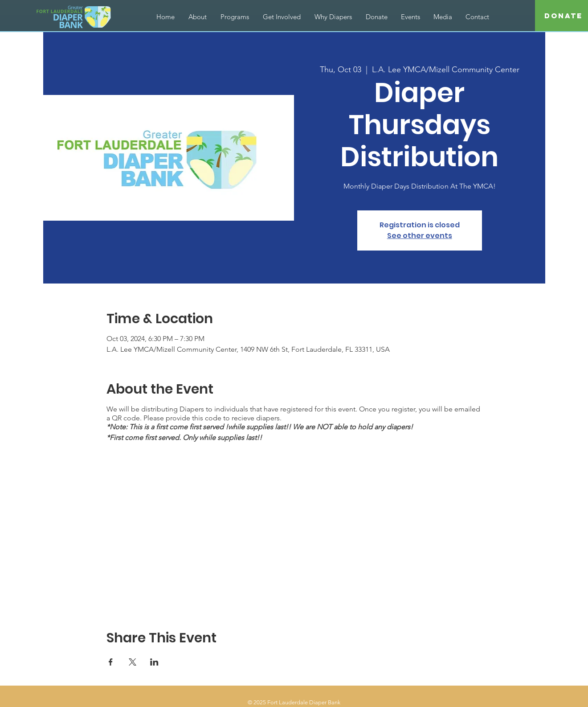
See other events (420, 236)
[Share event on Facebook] (111, 662)
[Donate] (563, 16)
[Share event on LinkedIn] (154, 662)
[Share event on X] (133, 662)
